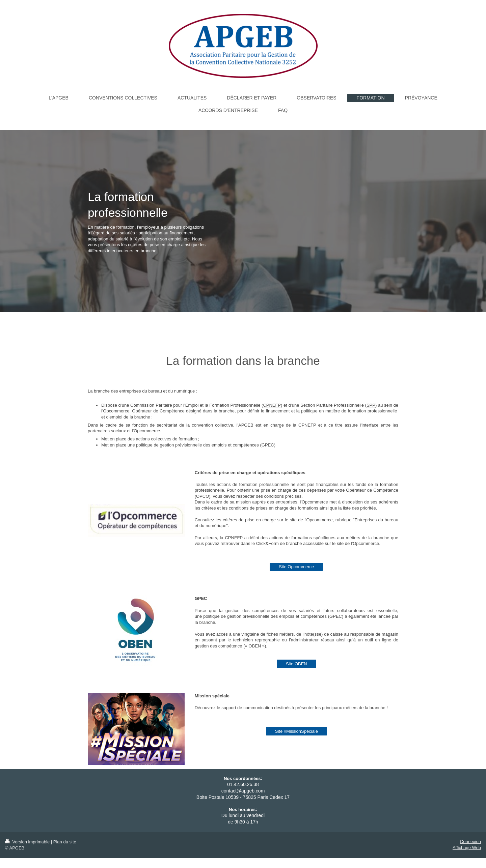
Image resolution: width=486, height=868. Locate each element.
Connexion (470, 842)
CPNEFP (272, 405)
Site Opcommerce (296, 567)
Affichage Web (467, 848)
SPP (371, 405)
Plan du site (65, 842)
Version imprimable (28, 842)
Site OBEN (296, 664)
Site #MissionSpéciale (296, 731)
